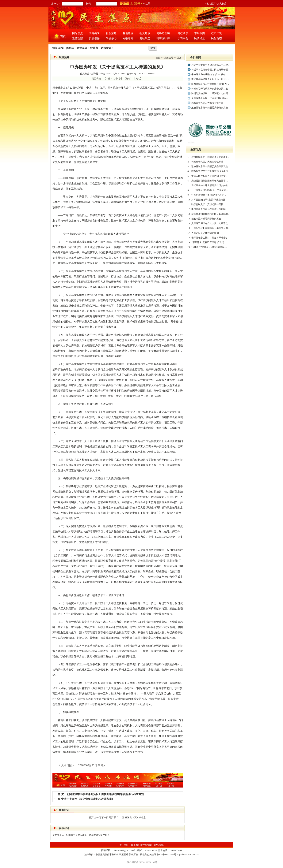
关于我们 (124, 845)
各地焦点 (128, 33)
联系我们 (136, 845)
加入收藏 (222, 4)
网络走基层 (163, 33)
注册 (148, 4)
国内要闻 (94, 33)
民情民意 (200, 38)
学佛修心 (111, 38)
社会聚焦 (111, 33)
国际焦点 (78, 33)
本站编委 (200, 33)
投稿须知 (147, 845)
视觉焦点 (145, 33)
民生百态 (216, 38)
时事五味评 (163, 38)
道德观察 (78, 38)
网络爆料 (128, 38)
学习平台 (183, 38)
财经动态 (145, 38)
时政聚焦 (183, 33)
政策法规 (216, 33)
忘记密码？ (136, 4)
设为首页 (211, 4)
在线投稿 (159, 845)
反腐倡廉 (94, 38)
